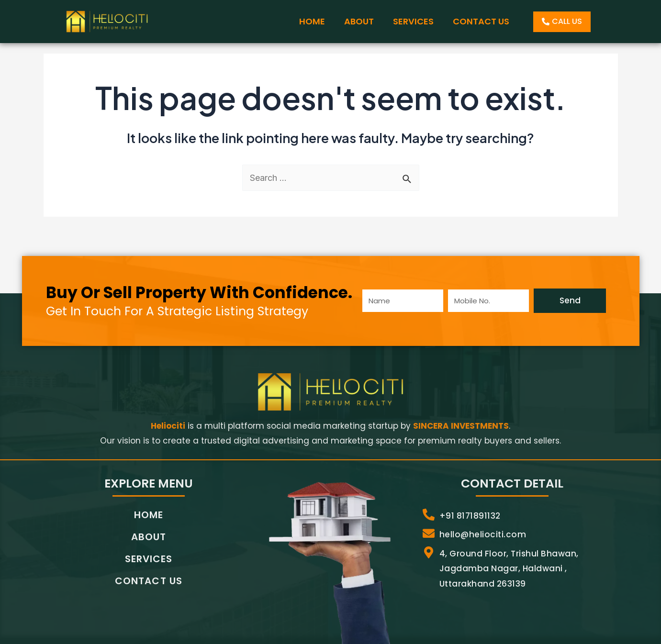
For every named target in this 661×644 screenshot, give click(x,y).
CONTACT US (481, 21)
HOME (312, 21)
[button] (562, 22)
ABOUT (359, 21)
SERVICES (413, 21)
